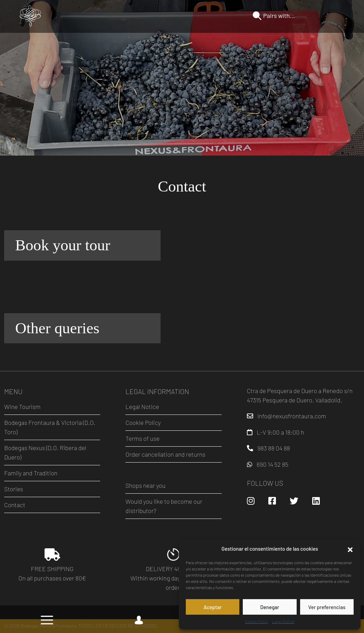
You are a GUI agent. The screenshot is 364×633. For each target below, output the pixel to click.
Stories (14, 489)
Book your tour (63, 245)
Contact (15, 505)
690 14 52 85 (272, 464)
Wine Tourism (22, 407)
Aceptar (212, 607)
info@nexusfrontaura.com (292, 416)
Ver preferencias (327, 607)
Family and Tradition (31, 473)
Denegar (270, 607)
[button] (350, 549)
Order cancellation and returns (165, 454)
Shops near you (145, 485)
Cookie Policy (257, 621)
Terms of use (142, 438)
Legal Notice (283, 621)
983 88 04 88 (274, 448)
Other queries (57, 328)
